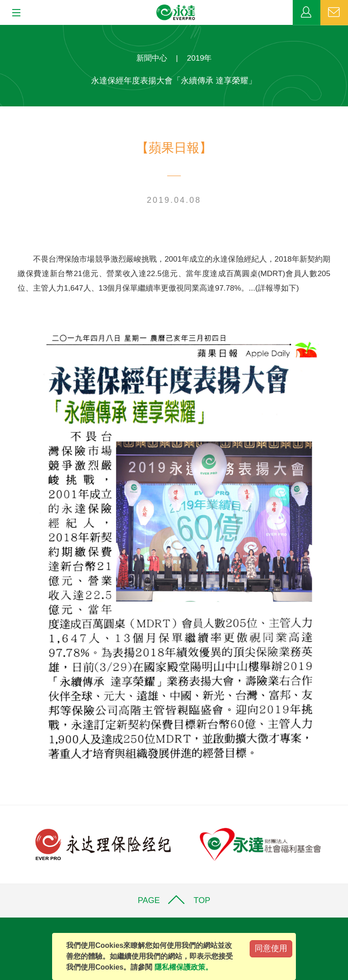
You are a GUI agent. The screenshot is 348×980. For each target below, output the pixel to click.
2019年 (200, 58)
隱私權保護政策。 (184, 967)
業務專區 (307, 13)
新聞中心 (152, 58)
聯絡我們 (334, 13)
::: (3, 30)
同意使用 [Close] (271, 948)
